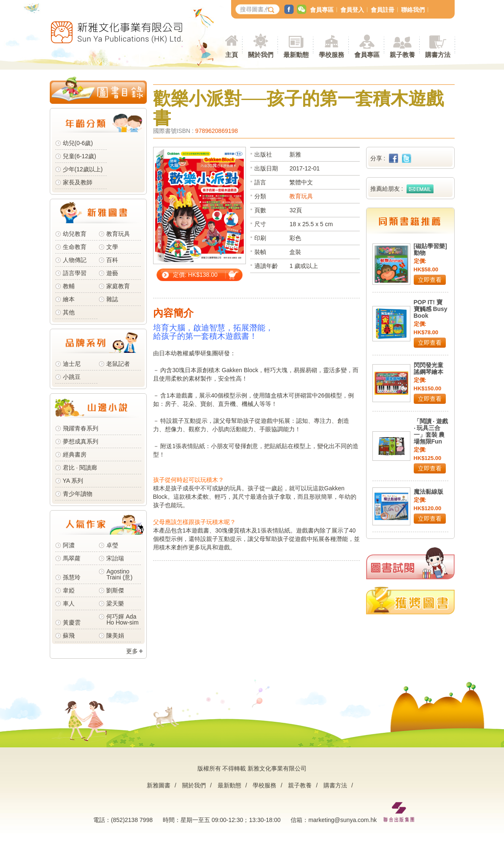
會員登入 (352, 10)
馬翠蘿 (72, 558)
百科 (112, 260)
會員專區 (322, 10)
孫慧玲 (72, 577)
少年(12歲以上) (83, 169)
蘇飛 (69, 635)
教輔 (69, 286)
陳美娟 (115, 635)
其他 (69, 312)
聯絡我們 (413, 10)
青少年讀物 (78, 494)
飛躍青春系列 (81, 428)
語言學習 (75, 273)
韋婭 (69, 590)
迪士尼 (72, 364)
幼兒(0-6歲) (78, 143)
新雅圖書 (159, 785)
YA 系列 (73, 481)
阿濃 (69, 545)
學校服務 (332, 55)
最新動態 (229, 785)
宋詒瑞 (115, 558)
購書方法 (335, 785)
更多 (132, 651)
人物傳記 (75, 260)
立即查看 (430, 280)
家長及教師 (78, 182)
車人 (69, 603)
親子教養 (300, 785)
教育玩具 (118, 234)
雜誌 (112, 299)
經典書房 (75, 454)
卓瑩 (112, 545)
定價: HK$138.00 (195, 275)
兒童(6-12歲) (81, 156)
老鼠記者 (118, 364)
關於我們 (194, 785)
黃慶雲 (72, 622)
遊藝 (112, 273)
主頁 (232, 55)
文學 (112, 247)
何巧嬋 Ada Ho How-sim (122, 619)
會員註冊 (383, 10)
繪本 (69, 299)
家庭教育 (118, 286)
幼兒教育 (75, 234)
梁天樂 (115, 603)
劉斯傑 (115, 590)
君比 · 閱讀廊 (80, 468)
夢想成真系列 (81, 441)
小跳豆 (72, 377)
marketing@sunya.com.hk (342, 820)
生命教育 (75, 247)
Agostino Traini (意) (119, 574)
